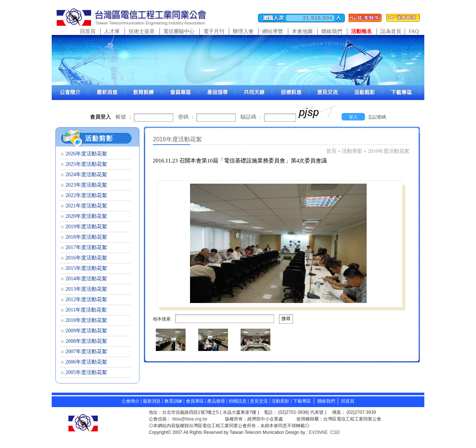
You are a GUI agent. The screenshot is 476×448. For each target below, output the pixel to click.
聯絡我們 (332, 31)
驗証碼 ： (252, 117)
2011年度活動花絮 (86, 310)
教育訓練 (174, 401)
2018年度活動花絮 (86, 237)
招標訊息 (238, 401)
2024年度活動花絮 (86, 175)
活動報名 (361, 31)
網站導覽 (273, 31)
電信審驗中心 (179, 31)
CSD (335, 432)
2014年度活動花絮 (86, 279)
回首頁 (88, 31)
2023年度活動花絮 (86, 185)
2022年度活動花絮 (86, 195)
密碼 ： (187, 117)
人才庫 (112, 31)
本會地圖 (302, 31)
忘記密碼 (377, 117)
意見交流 (259, 401)
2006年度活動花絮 (86, 362)
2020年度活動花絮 (86, 216)
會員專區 (195, 401)
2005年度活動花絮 (86, 372)
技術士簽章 (142, 31)
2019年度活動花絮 (86, 227)
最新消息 (152, 401)
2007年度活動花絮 (86, 352)
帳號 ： (124, 117)
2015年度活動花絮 (86, 268)
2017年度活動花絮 (86, 247)
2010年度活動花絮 (86, 320)
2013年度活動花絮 (86, 289)
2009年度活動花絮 (86, 331)
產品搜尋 (216, 401)
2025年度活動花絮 (86, 164)
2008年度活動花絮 (86, 341)
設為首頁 (391, 31)
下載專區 (302, 401)
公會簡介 (131, 401)
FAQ (414, 31)
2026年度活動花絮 (86, 154)
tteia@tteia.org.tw (190, 419)
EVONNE (319, 432)
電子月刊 (214, 31)
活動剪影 (352, 151)
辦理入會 (243, 31)
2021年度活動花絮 (86, 206)
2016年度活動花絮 (389, 151)
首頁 (331, 151)
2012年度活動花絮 (86, 299)
